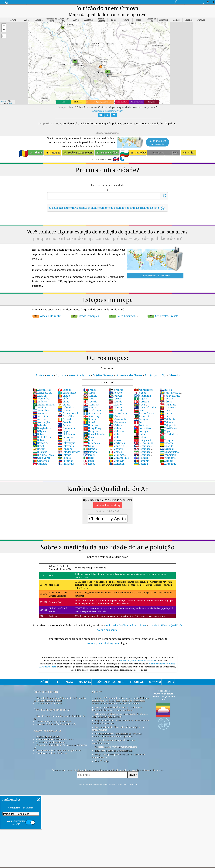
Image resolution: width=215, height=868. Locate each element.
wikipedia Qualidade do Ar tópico (126, 620)
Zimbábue (168, 458)
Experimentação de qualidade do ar (54, 716)
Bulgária (40, 446)
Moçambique (119, 452)
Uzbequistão (169, 446)
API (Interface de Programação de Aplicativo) (58, 745)
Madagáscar (118, 417)
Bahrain (40, 420)
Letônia (116, 396)
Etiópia (64, 452)
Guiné (89, 417)
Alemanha (41, 393)
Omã (139, 405)
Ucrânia (167, 437)
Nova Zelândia (145, 402)
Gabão (89, 387)
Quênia (141, 431)
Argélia (39, 402)
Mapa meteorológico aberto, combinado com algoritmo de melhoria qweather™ (120, 716)
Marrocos (117, 434)
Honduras (91, 420)
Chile (63, 393)
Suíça (165, 411)
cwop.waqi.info (100, 724)
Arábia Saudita (44, 399)
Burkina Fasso (43, 449)
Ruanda (141, 458)
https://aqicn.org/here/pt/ (107, 127)
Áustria (39, 414)
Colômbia (66, 402)
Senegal (167, 393)
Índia (89, 434)
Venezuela (168, 449)
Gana (89, 393)
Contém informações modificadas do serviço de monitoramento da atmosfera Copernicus (117, 729)
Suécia (166, 408)
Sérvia (166, 396)
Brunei (39, 443)
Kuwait (115, 390)
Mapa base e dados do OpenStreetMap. (114, 745)
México (115, 446)
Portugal (141, 425)
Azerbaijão (41, 417)
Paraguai (142, 414)
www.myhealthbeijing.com (103, 638)
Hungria (91, 425)
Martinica (117, 437)
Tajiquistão (168, 420)
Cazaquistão (67, 387)
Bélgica (39, 425)
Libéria (115, 402)
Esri (10, 97)
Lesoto (115, 393)
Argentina (41, 405)
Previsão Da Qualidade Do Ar (51, 736)
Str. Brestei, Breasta (163, 310)
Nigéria (141, 393)
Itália (89, 452)
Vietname (168, 452)
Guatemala (92, 408)
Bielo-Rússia (42, 431)
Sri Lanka (168, 402)
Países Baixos (144, 408)
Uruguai (167, 443)
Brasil (38, 440)
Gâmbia (90, 390)
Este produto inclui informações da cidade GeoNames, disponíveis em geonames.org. (120, 710)
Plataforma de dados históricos (51, 747)
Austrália (40, 411)
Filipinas (65, 455)
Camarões (41, 455)
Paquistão (142, 411)
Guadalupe (92, 405)
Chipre (64, 399)
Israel (89, 449)
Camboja (40, 458)
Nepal (140, 387)
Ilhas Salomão (94, 428)
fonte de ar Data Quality (48, 731)
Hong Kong (92, 422)
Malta (114, 431)
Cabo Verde (41, 452)
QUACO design (102, 755)
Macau (115, 411)
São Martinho (170, 390)
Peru (139, 417)
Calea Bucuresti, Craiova (133, 310)
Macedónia (118, 414)
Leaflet (3, 95)
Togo (165, 425)
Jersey (89, 458)
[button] (4, 20)
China (64, 396)
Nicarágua (142, 390)
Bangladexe (42, 422)
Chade (64, 390)
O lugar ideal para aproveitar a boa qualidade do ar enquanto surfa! (119, 750)
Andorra (40, 396)
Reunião (141, 452)
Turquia (167, 434)
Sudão (166, 405)
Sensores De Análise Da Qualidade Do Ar (56, 718)
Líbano (115, 399)
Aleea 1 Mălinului (47, 310)
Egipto (64, 425)
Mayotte (116, 443)
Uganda (166, 440)
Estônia (65, 449)
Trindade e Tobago (168, 430)
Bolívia (39, 434)
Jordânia (116, 384)
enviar (133, 769)
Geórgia (90, 396)
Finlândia (66, 458)
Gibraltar (91, 399)
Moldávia (117, 455)
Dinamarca (67, 422)
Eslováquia (67, 437)
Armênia (40, 408)
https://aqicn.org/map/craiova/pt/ (107, 105)
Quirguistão (143, 434)
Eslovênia (66, 440)
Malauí (115, 422)
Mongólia (117, 458)
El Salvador (67, 428)
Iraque (90, 440)
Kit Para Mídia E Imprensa (49, 698)
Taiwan (166, 417)
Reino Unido (144, 437)
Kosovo (115, 387)
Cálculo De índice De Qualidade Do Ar (55, 734)
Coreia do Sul (68, 408)
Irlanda (90, 443)
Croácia (65, 417)
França (90, 384)
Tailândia (167, 414)
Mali (114, 428)
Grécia (90, 402)
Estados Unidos (69, 446)
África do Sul (42, 387)
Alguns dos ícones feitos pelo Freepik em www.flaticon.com (114, 736)
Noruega (141, 396)
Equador (65, 434)
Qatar (140, 428)
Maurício (116, 440)
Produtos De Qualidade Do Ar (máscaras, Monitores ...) (60, 741)
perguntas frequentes (47, 725)
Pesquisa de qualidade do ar (52, 704)
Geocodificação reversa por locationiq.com (116, 741)
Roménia (142, 455)
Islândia (90, 446)
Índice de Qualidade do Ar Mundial (138, 655)
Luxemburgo (119, 408)
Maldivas (116, 425)
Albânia (39, 390)
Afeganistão (42, 384)
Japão (89, 455)
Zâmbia (166, 455)
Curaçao (65, 420)
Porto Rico (142, 422)
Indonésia (92, 437)
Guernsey (91, 411)
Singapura (168, 399)
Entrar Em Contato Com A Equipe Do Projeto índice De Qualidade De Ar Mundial (60, 694)
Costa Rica (66, 411)
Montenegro (144, 384)
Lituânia (116, 405)
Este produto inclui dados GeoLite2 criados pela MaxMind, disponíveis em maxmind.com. (117, 703)
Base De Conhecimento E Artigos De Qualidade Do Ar (59, 712)
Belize (38, 428)
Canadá (65, 384)
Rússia (166, 384)
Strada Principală (85, 310)
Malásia (116, 420)
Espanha (65, 443)
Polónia (141, 420)
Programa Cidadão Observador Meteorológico (117, 721)
